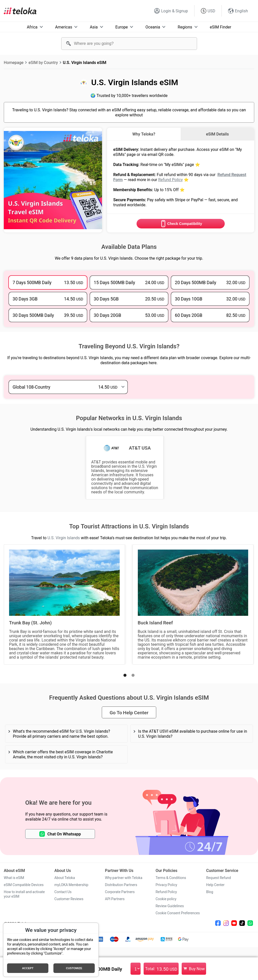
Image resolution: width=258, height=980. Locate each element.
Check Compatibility (181, 224)
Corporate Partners (120, 892)
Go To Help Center (129, 712)
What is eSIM (14, 878)
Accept (28, 968)
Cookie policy (166, 899)
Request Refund (218, 878)
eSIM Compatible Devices (24, 885)
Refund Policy (170, 180)
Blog (210, 892)
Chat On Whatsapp (60, 834)
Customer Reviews (69, 899)
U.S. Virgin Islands (64, 538)
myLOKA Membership (71, 885)
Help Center (215, 885)
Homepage (14, 62)
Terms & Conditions (171, 878)
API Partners (115, 899)
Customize (74, 968)
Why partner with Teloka (124, 878)
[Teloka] (20, 11)
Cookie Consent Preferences (178, 913)
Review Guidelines (170, 906)
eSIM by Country (43, 62)
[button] (125, 675)
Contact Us (63, 892)
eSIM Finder (221, 27)
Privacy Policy (166, 885)
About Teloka (65, 878)
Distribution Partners (121, 885)
